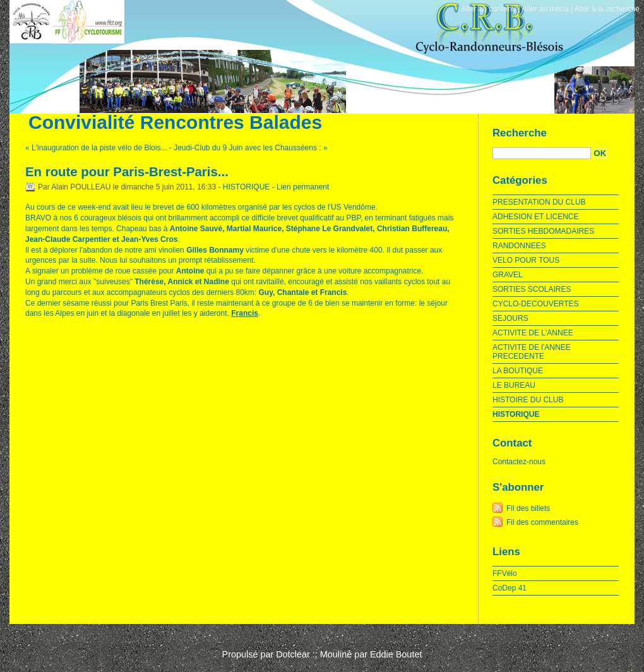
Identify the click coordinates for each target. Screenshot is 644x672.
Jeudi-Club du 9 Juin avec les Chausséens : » (250, 148)
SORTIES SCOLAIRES (532, 289)
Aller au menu (545, 9)
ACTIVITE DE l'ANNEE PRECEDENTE (532, 352)
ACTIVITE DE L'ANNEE (533, 333)
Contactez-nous (519, 462)
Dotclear (293, 654)
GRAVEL (508, 275)
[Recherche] (542, 153)
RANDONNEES (519, 246)
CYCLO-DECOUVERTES (535, 304)
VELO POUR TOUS (526, 260)
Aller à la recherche (607, 9)
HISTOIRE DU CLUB (528, 400)
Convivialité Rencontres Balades (175, 122)
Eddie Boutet (396, 654)
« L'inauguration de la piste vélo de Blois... (96, 148)
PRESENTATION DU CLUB (539, 202)
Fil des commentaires (542, 522)
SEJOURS (510, 318)
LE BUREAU (514, 385)
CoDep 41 (510, 588)
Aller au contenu (489, 9)
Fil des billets (528, 508)
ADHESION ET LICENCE (535, 217)
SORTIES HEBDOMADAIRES (543, 231)
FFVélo (505, 573)
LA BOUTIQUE (518, 371)
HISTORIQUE (246, 187)
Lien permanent (303, 187)
